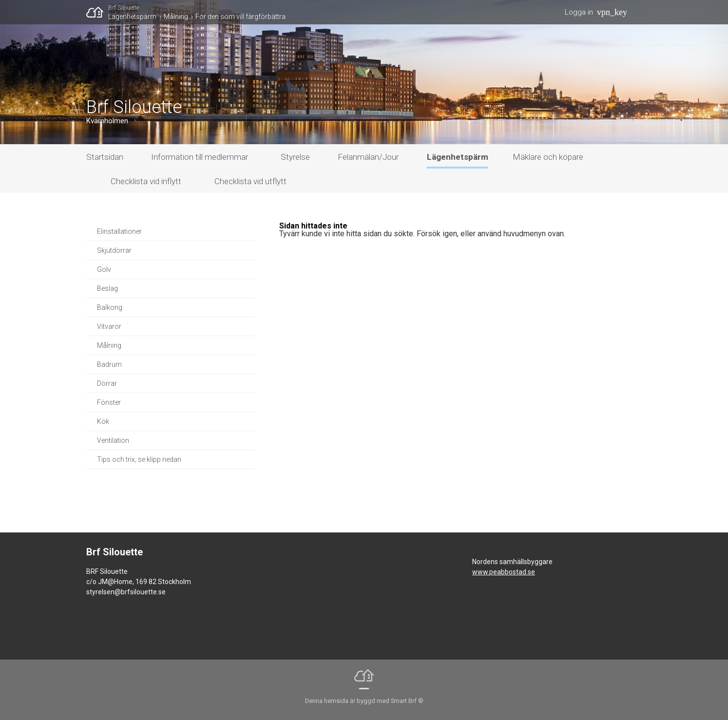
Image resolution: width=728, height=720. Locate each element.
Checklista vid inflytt (146, 181)
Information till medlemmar (200, 157)
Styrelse (295, 157)
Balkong (110, 307)
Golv (104, 269)
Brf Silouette (124, 8)
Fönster (109, 402)
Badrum (109, 364)
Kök (103, 421)
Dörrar (107, 383)
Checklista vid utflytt (250, 181)
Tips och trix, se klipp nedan (139, 459)
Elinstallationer (119, 231)
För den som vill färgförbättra (240, 17)
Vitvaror (109, 326)
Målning (176, 17)
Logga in (579, 12)
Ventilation (113, 440)
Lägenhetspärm (132, 17)
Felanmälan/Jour (368, 157)
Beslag (107, 288)
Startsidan (105, 157)
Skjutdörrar (114, 250)
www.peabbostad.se (504, 572)
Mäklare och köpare (548, 157)
